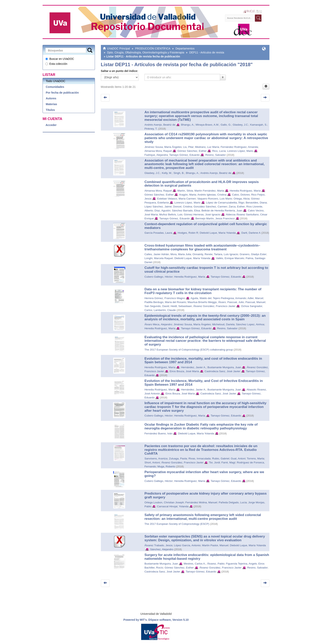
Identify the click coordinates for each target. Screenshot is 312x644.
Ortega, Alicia (242, 199)
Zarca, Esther (237, 207)
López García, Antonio (187, 545)
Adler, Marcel (255, 298)
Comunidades (55, 87)
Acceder (51, 125)
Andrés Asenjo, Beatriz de (160, 125)
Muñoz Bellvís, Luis (171, 215)
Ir (223, 77)
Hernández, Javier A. (194, 367)
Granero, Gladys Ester (253, 254)
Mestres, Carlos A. (195, 564)
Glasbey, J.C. (241, 125)
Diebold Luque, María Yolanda (218, 233)
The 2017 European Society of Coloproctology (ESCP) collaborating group (189, 350)
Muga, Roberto (166, 466)
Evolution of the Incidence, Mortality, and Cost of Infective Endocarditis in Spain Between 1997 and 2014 (204, 383)
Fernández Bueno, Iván (158, 433)
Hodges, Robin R (188, 233)
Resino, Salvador (216, 155)
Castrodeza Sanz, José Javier (222, 371)
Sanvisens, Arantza (156, 459)
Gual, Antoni (238, 459)
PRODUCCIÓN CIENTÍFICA (153, 48)
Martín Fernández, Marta (209, 191)
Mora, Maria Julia (181, 254)
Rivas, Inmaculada (199, 459)
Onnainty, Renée (203, 254)
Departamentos (185, 48)
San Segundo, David (157, 306)
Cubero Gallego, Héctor (159, 277)
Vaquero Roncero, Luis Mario (215, 199)
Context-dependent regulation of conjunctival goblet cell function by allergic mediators (206, 226)
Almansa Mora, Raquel (158, 151)
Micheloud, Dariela (223, 324)
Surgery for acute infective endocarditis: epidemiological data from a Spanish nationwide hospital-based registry (207, 557)
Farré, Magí (228, 462)
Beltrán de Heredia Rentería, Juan (222, 211)
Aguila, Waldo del (201, 298)
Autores (51, 98)
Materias (51, 104)
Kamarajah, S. (259, 125)
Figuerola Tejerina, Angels (241, 564)
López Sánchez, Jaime (158, 207)
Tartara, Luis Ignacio (226, 254)
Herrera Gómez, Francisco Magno (165, 298)
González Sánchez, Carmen (210, 207)
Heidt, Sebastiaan (181, 306)
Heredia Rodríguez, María (245, 191)
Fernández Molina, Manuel (201, 502)
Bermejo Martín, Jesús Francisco (215, 218)
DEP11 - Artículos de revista (207, 52)
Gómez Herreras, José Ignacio (202, 215)
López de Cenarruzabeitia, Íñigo (225, 203)
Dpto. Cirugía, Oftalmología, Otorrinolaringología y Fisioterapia (146, 52)
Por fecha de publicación (62, 93)
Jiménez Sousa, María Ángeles (163, 147)
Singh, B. (179, 173)
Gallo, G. (226, 125)
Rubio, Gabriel (221, 459)
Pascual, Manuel (255, 302)
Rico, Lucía (219, 151)
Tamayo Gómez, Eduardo (184, 155)
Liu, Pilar (188, 147)
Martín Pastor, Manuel (215, 545)
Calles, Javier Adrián (157, 254)
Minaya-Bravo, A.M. (207, 125)
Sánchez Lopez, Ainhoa (250, 324)
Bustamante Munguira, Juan (224, 367)
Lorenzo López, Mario (240, 151)
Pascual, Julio (235, 302)
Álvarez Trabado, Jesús (158, 545)
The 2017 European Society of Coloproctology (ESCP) (177, 524)
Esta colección (56, 64)
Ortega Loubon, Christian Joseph (164, 502)
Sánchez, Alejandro (162, 549)
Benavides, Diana (256, 203)
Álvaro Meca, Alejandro (158, 324)
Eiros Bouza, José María (184, 371)
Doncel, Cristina (183, 207)
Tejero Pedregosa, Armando (230, 298)
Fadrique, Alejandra (156, 155)
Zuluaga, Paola (178, 459)
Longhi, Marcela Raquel (159, 258)
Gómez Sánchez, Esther (192, 151)
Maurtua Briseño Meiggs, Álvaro (207, 302)
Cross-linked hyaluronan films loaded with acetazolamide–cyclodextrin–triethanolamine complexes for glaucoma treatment (202, 247)
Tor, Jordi (215, 462)
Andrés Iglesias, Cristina (212, 195)
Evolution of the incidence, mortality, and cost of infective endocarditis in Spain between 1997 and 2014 (203, 360)
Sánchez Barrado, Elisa (186, 211)
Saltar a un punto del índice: (119, 71)
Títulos (50, 110)
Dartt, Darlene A (251, 233)
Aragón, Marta (188, 195)
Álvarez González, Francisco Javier (214, 306)
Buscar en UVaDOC (60, 59)
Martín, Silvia (185, 191)
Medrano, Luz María (207, 147)
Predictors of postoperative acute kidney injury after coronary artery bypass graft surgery (206, 495)
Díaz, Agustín (162, 211)
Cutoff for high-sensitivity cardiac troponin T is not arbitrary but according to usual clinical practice (206, 270)
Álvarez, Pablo (216, 564)
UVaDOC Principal (118, 48)
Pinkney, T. (151, 129)
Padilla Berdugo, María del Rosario (165, 302)
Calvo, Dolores (241, 195)
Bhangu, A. (188, 125)
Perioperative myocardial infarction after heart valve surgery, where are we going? (204, 474)
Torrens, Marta (256, 459)
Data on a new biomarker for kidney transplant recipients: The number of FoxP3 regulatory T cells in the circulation (203, 291)
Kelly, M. (167, 173)
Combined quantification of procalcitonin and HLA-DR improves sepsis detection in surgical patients (202, 184)
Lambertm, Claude (165, 310)
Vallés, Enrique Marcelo (230, 258)
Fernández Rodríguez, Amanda (239, 147)
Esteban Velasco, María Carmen (176, 199)
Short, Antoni (152, 462)
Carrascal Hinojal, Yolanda (173, 506)
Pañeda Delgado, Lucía (233, 502)
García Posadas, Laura (158, 233)
